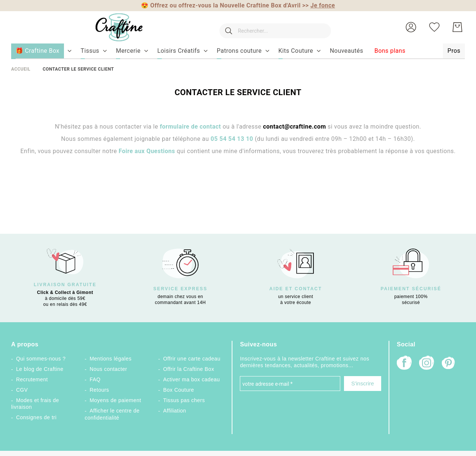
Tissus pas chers (184, 400)
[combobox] (271, 27)
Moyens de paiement (115, 400)
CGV (22, 390)
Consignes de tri (36, 417)
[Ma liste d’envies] (434, 27)
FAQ (95, 379)
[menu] (238, 51)
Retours (99, 390)
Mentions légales (111, 359)
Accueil (21, 69)
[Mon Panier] (457, 27)
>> (319, 5)
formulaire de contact (191, 127)
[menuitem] (90, 51)
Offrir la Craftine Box (189, 369)
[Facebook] (404, 364)
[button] (411, 27)
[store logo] (112, 27)
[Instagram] (427, 364)
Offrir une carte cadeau (192, 359)
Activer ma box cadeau (192, 379)
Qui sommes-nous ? (41, 359)
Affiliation (175, 411)
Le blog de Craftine (40, 369)
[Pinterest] (449, 364)
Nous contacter (108, 369)
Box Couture (179, 390)
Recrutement (32, 379)
